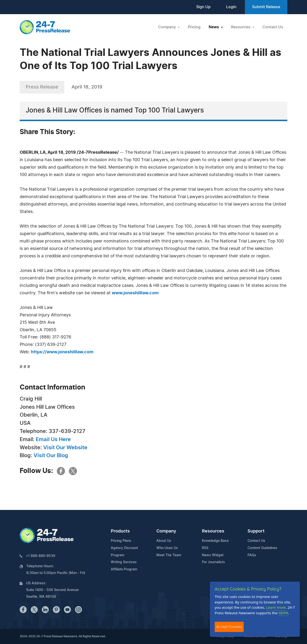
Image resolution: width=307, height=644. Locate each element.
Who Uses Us (167, 548)
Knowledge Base (215, 541)
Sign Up (203, 7)
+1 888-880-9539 (41, 556)
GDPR (283, 613)
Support (256, 531)
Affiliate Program (124, 569)
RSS (205, 548)
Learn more (276, 607)
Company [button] (167, 27)
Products (120, 531)
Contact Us (273, 27)
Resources (213, 531)
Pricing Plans (121, 541)
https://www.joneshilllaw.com (62, 352)
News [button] (214, 27)
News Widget (213, 555)
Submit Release (266, 7)
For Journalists (213, 562)
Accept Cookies (229, 627)
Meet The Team (169, 555)
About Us (164, 541)
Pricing (194, 27)
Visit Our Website (65, 448)
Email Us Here (53, 439)
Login (231, 7)
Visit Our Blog (51, 455)
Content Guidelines (262, 548)
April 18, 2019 (87, 87)
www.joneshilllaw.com (135, 293)
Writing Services (124, 562)
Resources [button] (241, 27)
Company (166, 531)
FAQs (252, 555)
